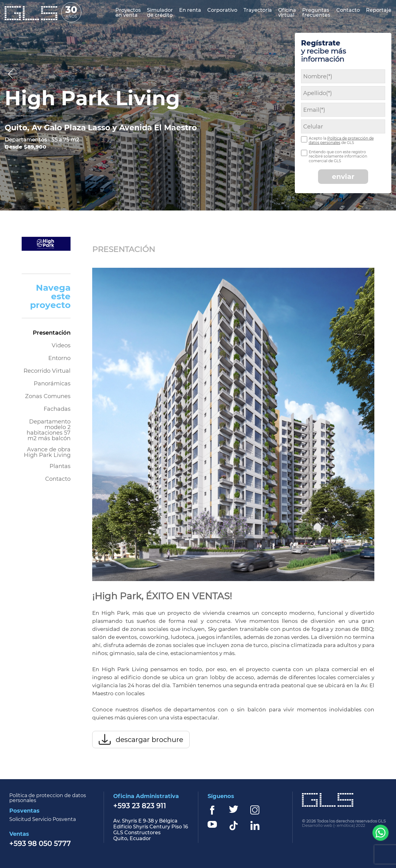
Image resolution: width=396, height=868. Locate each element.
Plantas (60, 466)
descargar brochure (149, 740)
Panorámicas (52, 384)
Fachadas (57, 409)
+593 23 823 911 (140, 806)
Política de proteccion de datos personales (48, 798)
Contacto (58, 479)
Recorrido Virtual (47, 371)
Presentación (52, 333)
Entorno (59, 358)
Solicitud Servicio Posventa (43, 820)
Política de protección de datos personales (341, 140)
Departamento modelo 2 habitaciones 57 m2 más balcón (49, 430)
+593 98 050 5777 (40, 844)
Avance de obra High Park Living (47, 452)
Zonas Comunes (48, 396)
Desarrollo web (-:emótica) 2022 (334, 826)
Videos (61, 345)
